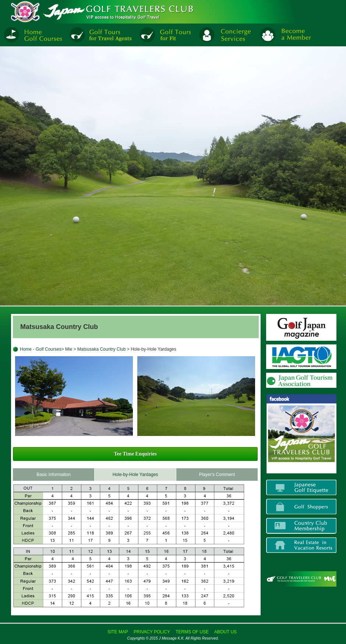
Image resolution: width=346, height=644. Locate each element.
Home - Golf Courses (41, 349)
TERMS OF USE (192, 632)
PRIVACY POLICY (152, 632)
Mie (69, 349)
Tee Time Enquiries (135, 454)
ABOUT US (225, 632)
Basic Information (54, 475)
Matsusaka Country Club (101, 349)
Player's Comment (217, 475)
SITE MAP (118, 632)
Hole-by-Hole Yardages (135, 475)
